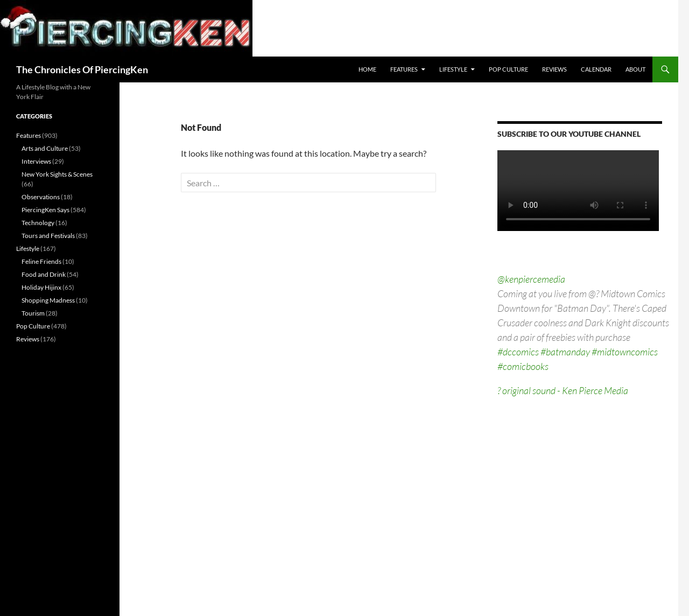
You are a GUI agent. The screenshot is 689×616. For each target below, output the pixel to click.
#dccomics (518, 352)
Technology (38, 223)
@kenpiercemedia (531, 279)
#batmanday (565, 352)
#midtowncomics (625, 352)
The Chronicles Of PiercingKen (82, 69)
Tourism (33, 313)
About (635, 69)
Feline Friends (41, 261)
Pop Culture (508, 69)
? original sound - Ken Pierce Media (563, 390)
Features (404, 69)
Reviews (554, 69)
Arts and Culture (45, 148)
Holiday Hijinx (41, 287)
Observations (41, 197)
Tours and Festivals (48, 236)
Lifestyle (453, 69)
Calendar (596, 69)
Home (367, 69)
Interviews (36, 161)
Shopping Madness (48, 300)
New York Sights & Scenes (57, 174)
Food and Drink (44, 274)
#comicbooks (523, 366)
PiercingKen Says (45, 210)
